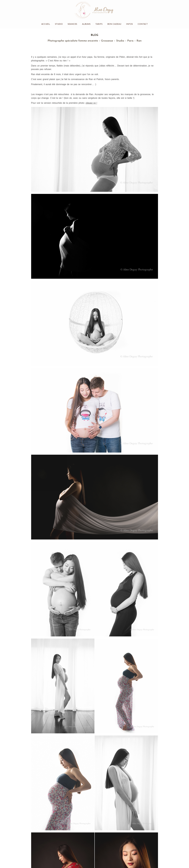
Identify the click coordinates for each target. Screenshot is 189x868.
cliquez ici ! (91, 103)
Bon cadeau (114, 24)
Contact (143, 24)
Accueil (46, 24)
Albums (86, 24)
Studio (59, 24)
